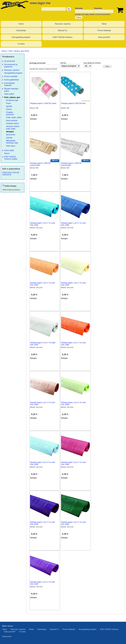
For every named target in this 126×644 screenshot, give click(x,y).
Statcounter (7, 637)
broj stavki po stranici (92, 63)
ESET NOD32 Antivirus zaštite (11, 158)
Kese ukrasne (12, 120)
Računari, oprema (12, 70)
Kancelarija (21, 30)
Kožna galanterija (11, 80)
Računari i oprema (63, 24)
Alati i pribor (9, 94)
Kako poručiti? (104, 37)
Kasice (9, 109)
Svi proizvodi (10, 61)
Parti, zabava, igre (12, 97)
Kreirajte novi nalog (82, 14)
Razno (7, 153)
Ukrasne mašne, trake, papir (13, 127)
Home (21, 24)
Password (99, 8)
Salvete (9, 138)
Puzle (8, 103)
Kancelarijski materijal (10, 84)
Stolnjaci (33, 119)
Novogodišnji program (21, 37)
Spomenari (11, 135)
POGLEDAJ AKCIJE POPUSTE (11, 174)
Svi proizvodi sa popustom (11, 66)
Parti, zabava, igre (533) (19, 51)
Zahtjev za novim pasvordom (100, 14)
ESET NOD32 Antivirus (63, 37)
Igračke (9, 106)
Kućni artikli (9, 150)
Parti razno (11, 146)
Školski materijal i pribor (11, 90)
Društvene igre (12, 100)
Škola (104, 24)
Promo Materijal (104, 30)
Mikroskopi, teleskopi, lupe (12, 142)
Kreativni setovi (13, 123)
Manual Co (63, 30)
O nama (21, 44)
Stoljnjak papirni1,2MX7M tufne (73, 103)
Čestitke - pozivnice (10, 113)
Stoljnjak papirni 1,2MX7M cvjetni (43, 103)
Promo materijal (11, 76)
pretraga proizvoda (37, 63)
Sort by (63, 63)
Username (79, 8)
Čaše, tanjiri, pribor (14, 117)
